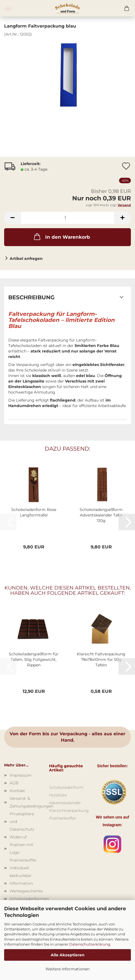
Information (21, 883)
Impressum (21, 775)
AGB (14, 783)
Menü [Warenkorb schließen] (8, 8)
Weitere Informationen (67, 969)
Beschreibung (31, 297)
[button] (12, 218)
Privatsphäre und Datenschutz (22, 822)
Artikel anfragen (26, 259)
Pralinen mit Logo (21, 849)
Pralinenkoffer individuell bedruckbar (23, 868)
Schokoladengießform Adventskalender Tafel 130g (101, 515)
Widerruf (18, 837)
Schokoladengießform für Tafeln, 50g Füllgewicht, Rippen (34, 659)
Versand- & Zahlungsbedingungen (25, 802)
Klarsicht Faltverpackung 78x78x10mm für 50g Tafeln (101, 659)
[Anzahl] (67, 218)
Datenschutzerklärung (90, 944)
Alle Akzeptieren (68, 955)
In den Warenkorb (61, 236)
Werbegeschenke (25, 891)
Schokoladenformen (25, 899)
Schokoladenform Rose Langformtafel (34, 512)
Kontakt (17, 791)
